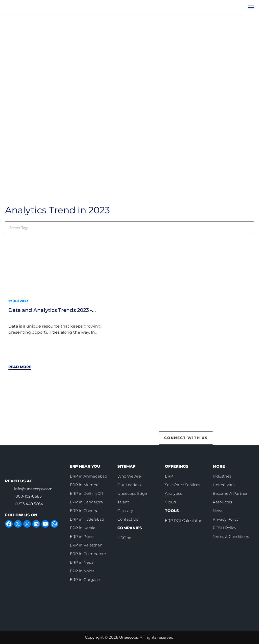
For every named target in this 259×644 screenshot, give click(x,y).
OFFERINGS (177, 466)
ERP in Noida (82, 571)
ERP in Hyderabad (87, 519)
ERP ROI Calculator (183, 520)
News (218, 511)
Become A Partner (230, 493)
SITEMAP (126, 466)
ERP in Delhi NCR (86, 493)
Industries (222, 476)
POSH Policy (224, 528)
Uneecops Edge (132, 493)
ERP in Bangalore (86, 502)
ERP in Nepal (82, 562)
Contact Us (128, 519)
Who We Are (129, 476)
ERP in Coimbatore (88, 554)
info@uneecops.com (33, 489)
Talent (123, 502)
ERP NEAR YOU (85, 466)
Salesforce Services (182, 485)
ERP (169, 476)
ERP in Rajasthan (86, 545)
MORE (219, 466)
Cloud (170, 502)
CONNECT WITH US (186, 438)
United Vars (224, 485)
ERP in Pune (82, 536)
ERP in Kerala (83, 528)
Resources (222, 502)
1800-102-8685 (28, 496)
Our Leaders (129, 485)
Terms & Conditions (231, 536)
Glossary (125, 511)
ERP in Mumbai (85, 485)
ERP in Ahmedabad (89, 476)
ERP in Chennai (85, 511)
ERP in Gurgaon (85, 580)
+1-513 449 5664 (29, 504)
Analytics (173, 493)
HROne (124, 538)
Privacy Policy (226, 519)
